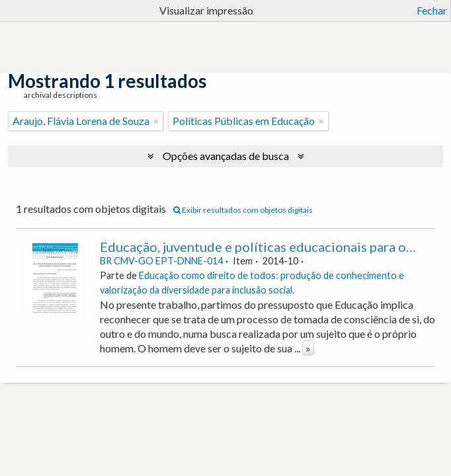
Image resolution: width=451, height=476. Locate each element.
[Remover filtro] (156, 121)
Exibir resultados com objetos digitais (243, 210)
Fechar (432, 10)
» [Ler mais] (308, 348)
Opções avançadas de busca (226, 156)
